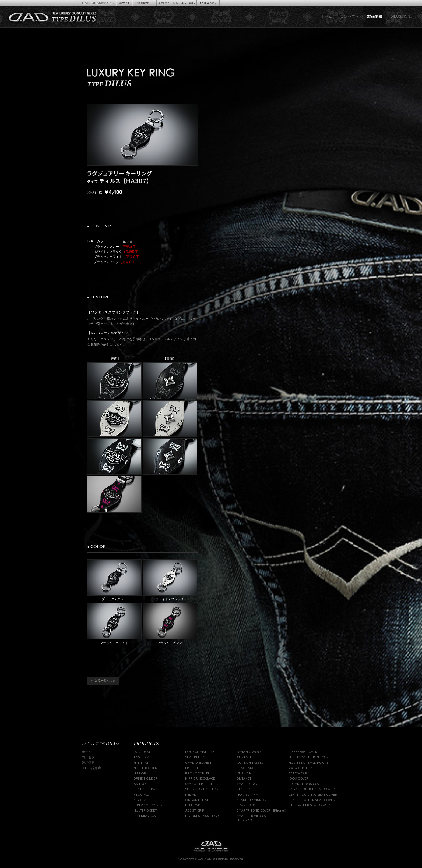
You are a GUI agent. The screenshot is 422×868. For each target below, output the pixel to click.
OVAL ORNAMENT (199, 763)
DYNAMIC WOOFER (252, 752)
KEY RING (244, 789)
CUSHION (244, 773)
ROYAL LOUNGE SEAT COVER (312, 789)
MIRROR (140, 773)
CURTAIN (244, 757)
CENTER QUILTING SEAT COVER (313, 795)
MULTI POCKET (145, 810)
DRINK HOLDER (145, 778)
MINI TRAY (141, 763)
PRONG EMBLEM (198, 773)
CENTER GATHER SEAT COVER (312, 800)
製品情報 (375, 16)
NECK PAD (141, 795)
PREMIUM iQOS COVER (306, 784)
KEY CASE (141, 800)
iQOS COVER (299, 778)
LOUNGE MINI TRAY (200, 752)
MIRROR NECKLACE (200, 778)
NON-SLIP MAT (248, 795)
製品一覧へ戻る (103, 681)
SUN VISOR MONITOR (202, 789)
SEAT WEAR (298, 773)
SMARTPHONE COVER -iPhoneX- (262, 810)
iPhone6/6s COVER (303, 752)
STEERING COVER (147, 816)
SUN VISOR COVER (148, 805)
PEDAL (191, 795)
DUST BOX (142, 752)
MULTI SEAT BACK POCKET (309, 763)
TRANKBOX (246, 805)
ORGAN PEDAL (197, 800)
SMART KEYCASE (250, 784)
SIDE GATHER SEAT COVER (309, 805)
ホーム (326, 16)
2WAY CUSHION (301, 768)
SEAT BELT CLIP (197, 757)
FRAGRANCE (247, 768)
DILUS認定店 (401, 16)
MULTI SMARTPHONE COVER (311, 757)
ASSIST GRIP (195, 810)
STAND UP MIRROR (252, 800)
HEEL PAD (193, 805)
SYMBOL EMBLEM (198, 784)
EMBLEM (191, 768)
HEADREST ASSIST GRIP (203, 816)
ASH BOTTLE (143, 784)
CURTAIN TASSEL (250, 763)
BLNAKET (244, 778)
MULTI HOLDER (145, 768)
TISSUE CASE (143, 757)
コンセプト (350, 16)
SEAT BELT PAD (146, 789)
